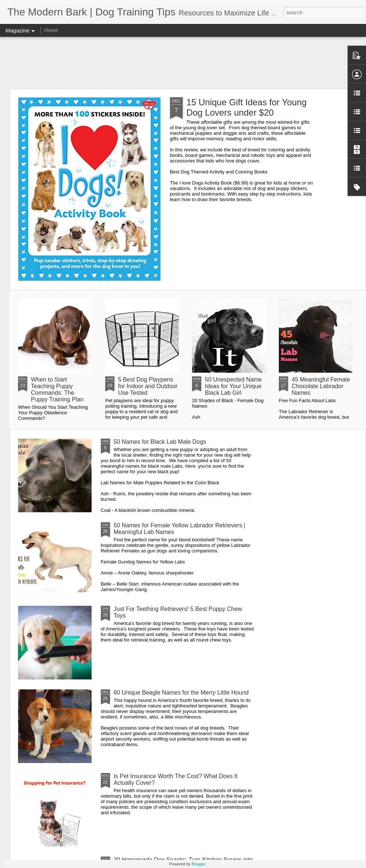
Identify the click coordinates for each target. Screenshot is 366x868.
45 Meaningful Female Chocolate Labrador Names (321, 386)
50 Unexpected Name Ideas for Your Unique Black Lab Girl (233, 386)
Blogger (198, 864)
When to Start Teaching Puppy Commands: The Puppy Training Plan (57, 389)
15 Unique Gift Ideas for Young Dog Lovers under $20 (247, 107)
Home (51, 30)
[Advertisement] (183, 63)
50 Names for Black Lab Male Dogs (160, 442)
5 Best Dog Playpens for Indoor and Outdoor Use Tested (148, 386)
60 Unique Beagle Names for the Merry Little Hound (181, 693)
